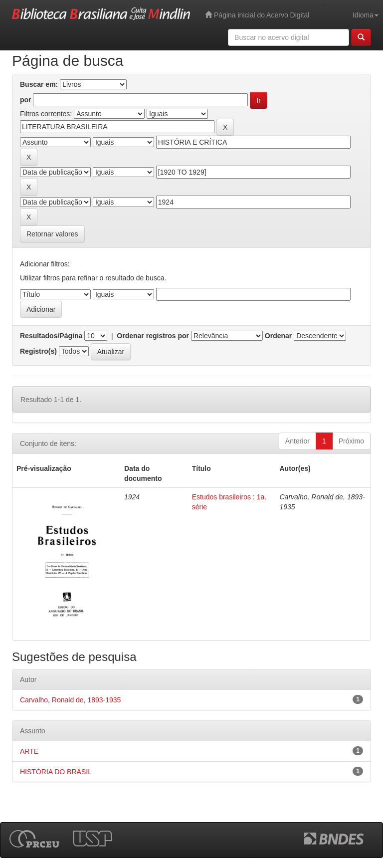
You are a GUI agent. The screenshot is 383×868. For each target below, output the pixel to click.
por (26, 100)
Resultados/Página (51, 336)
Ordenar (278, 336)
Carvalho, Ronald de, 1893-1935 (70, 700)
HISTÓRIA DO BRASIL (56, 772)
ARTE (29, 751)
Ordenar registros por (153, 336)
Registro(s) (38, 351)
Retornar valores (52, 234)
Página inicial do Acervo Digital (257, 15)
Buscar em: (39, 84)
